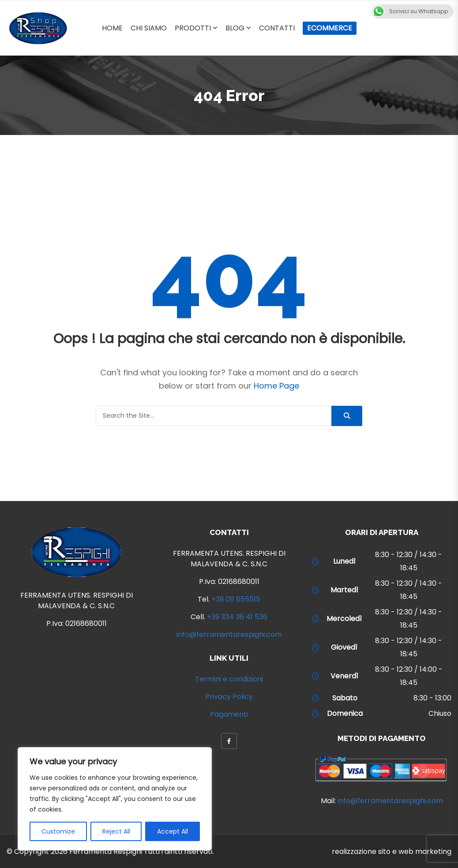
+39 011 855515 (236, 599)
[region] (115, 799)
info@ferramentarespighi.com (229, 634)
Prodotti (193, 28)
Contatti (277, 28)
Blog (235, 28)
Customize (58, 831)
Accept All (173, 831)
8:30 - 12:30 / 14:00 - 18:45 (409, 676)
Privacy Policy (229, 697)
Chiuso (440, 713)
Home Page (276, 386)
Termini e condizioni (229, 679)
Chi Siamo (149, 28)
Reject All (116, 831)
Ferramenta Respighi (106, 851)
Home (112, 28)
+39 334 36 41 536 (237, 617)
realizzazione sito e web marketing (392, 851)
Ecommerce (330, 28)
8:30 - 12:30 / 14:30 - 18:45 (409, 561)
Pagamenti (229, 714)
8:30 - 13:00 (432, 698)
